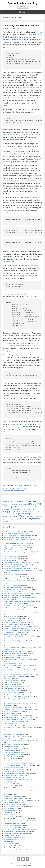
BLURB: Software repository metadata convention (18, 718)
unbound (22, 491)
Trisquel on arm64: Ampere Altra (13, 577)
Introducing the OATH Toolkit (12, 732)
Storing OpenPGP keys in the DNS (14, 755)
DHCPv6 (6, 37)
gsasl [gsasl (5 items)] (31, 507)
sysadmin (16, 491)
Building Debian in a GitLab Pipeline (14, 550)
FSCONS (7, 782)
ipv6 (39, 489)
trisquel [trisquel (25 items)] (26, 519)
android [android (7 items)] (6, 502)
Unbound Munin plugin (18, 424)
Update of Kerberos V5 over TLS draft (15, 850)
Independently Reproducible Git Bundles (15, 548)
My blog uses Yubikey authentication (14, 769)
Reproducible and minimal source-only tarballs (17, 569)
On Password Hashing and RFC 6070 (15, 734)
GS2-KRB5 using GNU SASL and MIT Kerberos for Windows (21, 740)
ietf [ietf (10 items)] (10, 509)
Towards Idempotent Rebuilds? (13, 566)
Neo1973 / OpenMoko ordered (13, 804)
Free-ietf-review (8, 813)
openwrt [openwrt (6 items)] (26, 512)
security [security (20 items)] (16, 516)
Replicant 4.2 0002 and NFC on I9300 (15, 701)
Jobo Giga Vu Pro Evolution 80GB (13, 823)
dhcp (23, 489)
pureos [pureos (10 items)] (7, 514)
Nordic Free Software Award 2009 (13, 753)
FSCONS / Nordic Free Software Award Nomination (18, 765)
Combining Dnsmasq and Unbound (21, 25)
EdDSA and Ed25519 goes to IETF (14, 686)
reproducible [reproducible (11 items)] (26, 514)
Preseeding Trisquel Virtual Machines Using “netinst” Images (21, 612)
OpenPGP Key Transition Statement (14, 707)
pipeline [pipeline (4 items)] (36, 512)
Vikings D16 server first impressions (14, 658)
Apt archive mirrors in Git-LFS (12, 575)
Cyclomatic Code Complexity (12, 767)
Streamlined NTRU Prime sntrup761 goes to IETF (18, 589)
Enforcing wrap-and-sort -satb (12, 585)
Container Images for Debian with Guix (15, 544)
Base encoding (8, 848)
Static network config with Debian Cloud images (17, 631)
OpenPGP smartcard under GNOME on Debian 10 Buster (20, 643)
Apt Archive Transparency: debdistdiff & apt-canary (18, 608)
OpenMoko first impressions (12, 796)
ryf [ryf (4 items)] (38, 514)
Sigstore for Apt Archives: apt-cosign (14, 595)
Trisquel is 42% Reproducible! (12, 604)
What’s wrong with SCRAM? (12, 635)
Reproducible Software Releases (13, 560)
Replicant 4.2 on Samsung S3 (12, 711)
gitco (5, 842)
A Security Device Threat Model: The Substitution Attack (20, 593)
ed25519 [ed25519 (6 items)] (8, 504)
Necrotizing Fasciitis (10, 713)
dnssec (35, 489)
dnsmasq (30, 489)
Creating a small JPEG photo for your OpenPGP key (19, 709)
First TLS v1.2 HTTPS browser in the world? (16, 819)
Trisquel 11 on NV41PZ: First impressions (16, 622)
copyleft (33, 103)
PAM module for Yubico (11, 778)
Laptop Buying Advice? (10, 689)
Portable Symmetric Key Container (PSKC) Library (18, 720)
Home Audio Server (9, 786)
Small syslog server (9, 724)
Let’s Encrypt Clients (10, 668)
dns (26, 489)
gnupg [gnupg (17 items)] (18, 507)
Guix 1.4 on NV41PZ (10, 620)
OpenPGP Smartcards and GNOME (14, 693)
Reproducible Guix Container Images (14, 537)
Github (27, 859)
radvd (5, 103)
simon (18, 28)
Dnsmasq (39, 32)
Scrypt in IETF (8, 678)
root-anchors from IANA (11, 135)
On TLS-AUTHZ (8, 784)
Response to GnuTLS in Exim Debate (15, 780)
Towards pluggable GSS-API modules (15, 633)
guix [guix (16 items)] (37, 507)
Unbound (6, 278)
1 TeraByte (7, 794)
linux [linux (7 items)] (29, 509)
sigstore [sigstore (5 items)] (25, 516)
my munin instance (30, 485)
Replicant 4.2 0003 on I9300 (12, 691)
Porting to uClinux (9, 809)
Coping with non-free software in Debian (15, 587)
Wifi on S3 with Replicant (11, 699)
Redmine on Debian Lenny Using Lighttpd (16, 763)
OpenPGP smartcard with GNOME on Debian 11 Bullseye (20, 637)
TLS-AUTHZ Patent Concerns (12, 825)
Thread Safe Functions (10, 757)
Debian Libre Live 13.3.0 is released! (14, 533)
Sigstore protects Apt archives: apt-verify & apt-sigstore (19, 602)
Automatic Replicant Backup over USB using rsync (18, 670)
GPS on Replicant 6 (9, 664)
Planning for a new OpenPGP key (13, 655)
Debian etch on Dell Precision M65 (14, 838)
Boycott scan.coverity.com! (11, 827)
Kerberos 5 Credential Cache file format (15, 852)
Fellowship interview (10, 751)
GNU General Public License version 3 (15, 806)
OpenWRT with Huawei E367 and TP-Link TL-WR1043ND (20, 728)
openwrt (5, 491)
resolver (10, 491)
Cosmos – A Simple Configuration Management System (20, 674)
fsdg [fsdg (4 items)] (13, 504)
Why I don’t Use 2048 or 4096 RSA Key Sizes (17, 666)
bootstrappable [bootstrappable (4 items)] (14, 502)
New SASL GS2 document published (14, 833)
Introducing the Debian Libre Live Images (16, 546)
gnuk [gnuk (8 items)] (10, 507)
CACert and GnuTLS (10, 759)
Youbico (6, 815)
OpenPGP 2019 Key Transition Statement (16, 653)
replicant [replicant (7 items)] (15, 514)
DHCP (39, 35)
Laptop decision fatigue (10, 682)
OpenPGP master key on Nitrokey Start (15, 606)
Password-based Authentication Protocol (15, 831)
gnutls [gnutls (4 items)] (26, 507)
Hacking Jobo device (10, 817)
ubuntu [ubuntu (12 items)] (37, 519)
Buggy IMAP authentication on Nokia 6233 (16, 821)
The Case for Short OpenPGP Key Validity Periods (18, 697)
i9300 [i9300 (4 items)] (4, 509)
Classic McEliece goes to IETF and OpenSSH (17, 581)
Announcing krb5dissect (11, 840)
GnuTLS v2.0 (8, 788)
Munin (9, 422)
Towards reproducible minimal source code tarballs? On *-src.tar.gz (23, 571)
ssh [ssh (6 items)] (6, 519)
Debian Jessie (18, 40)
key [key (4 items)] (15, 509)
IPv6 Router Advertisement (22, 37)
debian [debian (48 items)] (31, 501)
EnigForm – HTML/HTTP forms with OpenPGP (17, 829)
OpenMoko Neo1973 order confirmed (14, 798)
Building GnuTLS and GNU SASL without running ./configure (21, 790)
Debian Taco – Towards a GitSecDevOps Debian (18, 535)
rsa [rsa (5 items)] (34, 514)
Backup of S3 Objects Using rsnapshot (15, 531)
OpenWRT (10, 42)
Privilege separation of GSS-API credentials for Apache (19, 629)
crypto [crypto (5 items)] (21, 502)
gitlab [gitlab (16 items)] (27, 504)
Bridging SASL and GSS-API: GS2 (14, 744)
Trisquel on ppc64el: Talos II (12, 583)
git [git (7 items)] (21, 504)
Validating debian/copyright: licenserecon (15, 579)
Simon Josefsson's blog (22, 3)
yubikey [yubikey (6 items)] (6, 521)
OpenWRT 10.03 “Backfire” (12, 747)
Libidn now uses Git (9, 811)
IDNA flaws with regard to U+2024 (13, 775)
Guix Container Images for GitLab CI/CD (15, 564)
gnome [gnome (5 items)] (35, 504)
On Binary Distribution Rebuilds (13, 558)
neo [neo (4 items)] (34, 509)
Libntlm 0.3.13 (8, 836)
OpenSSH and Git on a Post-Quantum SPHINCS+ (18, 562)
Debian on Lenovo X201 (11, 738)
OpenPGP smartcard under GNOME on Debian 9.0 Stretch (20, 660)
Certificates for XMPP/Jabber (12, 680)
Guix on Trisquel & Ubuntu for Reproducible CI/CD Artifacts (21, 540)
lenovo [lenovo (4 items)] (24, 509)
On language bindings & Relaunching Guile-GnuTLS (19, 626)
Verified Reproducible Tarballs (12, 556)
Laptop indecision (9, 684)
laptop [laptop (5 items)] (19, 509)
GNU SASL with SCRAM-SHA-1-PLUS (15, 736)
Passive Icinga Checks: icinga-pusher (14, 641)
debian (10, 489)
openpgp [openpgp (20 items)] (9, 511)
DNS (34, 35)
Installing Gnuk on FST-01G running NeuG (16, 651)
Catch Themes (27, 865)
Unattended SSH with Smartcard (13, 726)
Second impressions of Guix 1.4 (13, 618)
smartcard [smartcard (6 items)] (32, 516)
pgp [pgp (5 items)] (31, 512)
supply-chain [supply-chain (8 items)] (14, 519)
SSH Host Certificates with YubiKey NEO (15, 676)
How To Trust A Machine (11, 591)
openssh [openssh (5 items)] (19, 512)
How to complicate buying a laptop (14, 624)
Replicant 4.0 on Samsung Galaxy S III (15, 715)
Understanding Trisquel (10, 610)
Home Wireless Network (11, 771)
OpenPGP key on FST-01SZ (12, 616)
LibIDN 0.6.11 (8, 844)
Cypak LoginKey (9, 846)
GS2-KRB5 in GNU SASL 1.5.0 (13, 749)
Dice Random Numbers (11, 695)
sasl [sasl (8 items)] (7, 516)
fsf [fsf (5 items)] (17, 504)
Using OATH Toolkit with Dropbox (13, 722)
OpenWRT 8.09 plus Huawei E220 (14, 761)
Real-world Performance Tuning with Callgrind (17, 773)
